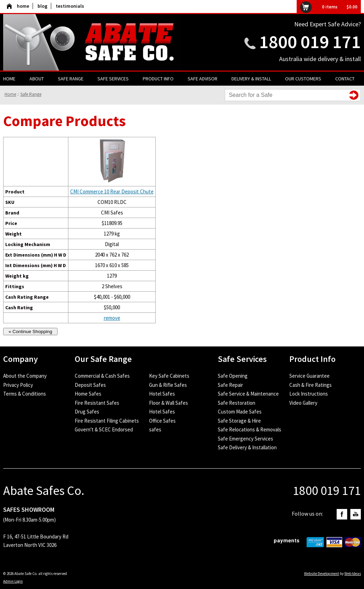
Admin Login (13, 581)
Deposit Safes (90, 385)
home (18, 6)
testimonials (70, 6)
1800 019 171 (310, 42)
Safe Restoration (237, 403)
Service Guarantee (309, 376)
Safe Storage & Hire (239, 421)
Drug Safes (87, 412)
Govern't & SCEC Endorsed (104, 429)
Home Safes (88, 394)
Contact (345, 79)
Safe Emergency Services (245, 439)
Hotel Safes (162, 394)
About (37, 79)
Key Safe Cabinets (169, 376)
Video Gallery (303, 403)
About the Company (25, 376)
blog (42, 6)
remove (112, 318)
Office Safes (162, 421)
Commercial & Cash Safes (102, 376)
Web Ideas (353, 574)
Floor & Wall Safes (168, 403)
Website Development (322, 574)
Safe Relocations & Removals (250, 429)
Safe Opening (233, 376)
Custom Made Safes (240, 412)
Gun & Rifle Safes (168, 385)
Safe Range (71, 79)
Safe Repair (230, 385)
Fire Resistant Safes (97, 403)
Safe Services (113, 79)
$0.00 (352, 7)
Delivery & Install (251, 79)
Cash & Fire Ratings (311, 385)
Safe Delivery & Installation (247, 447)
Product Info (158, 79)
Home (9, 79)
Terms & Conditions (25, 394)
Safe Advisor (203, 79)
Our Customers (303, 79)
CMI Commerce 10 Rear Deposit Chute (112, 191)
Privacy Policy (18, 385)
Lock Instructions (309, 394)
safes (155, 429)
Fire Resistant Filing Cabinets (107, 421)
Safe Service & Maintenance (248, 394)
